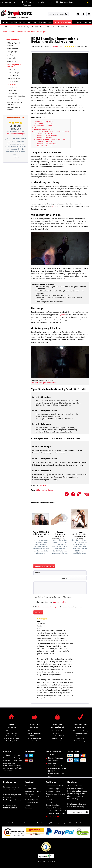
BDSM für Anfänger (14, 73)
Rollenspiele (11, 58)
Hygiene (62, 315)
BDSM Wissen (12, 84)
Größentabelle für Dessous (35, 797)
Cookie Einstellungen (54, 805)
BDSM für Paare (12, 70)
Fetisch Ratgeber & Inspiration (13, 108)
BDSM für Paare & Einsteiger (13, 44)
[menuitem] (58, 15)
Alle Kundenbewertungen (16, 134)
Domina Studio (12, 90)
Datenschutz (51, 799)
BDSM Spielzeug (13, 48)
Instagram (31, 760)
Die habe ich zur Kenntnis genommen (59, 607)
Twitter (31, 756)
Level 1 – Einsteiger (44, 134)
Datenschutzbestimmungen (48, 607)
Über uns (28, 786)
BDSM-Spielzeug (13, 76)
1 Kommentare (57, 47)
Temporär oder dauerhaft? (43, 121)
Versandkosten (30, 788)
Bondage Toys (12, 52)
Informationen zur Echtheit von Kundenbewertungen (56, 812)
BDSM (81, 95)
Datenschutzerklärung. (61, 602)
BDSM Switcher (41, 490)
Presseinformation (53, 791)
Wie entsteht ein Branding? (43, 125)
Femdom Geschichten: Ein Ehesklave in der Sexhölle (79, 535)
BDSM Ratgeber (12, 93)
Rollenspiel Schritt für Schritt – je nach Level (49, 140)
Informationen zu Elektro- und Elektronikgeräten (56, 787)
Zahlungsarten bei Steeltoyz (31, 804)
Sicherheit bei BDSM (14, 79)
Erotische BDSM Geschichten (16, 96)
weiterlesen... (8, 771)
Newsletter (29, 808)
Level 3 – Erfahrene (44, 138)
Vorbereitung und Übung (42, 123)
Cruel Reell (43, 485)
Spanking (10, 55)
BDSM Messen (12, 87)
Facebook (26, 756)
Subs (54, 206)
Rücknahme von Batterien (56, 794)
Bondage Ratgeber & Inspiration (14, 103)
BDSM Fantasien (13, 81)
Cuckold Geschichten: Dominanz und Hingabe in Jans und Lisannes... (60, 535)
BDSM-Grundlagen (39, 383)
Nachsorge (37, 127)
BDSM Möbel (11, 61)
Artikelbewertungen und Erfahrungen (34, 793)
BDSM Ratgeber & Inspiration (14, 66)
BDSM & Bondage (12, 39)
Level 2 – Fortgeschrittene (46, 136)
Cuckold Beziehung (13, 99)
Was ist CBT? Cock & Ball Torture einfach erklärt (41, 534)
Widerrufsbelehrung (53, 808)
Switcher (51, 490)
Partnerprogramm (31, 799)
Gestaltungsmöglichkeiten (42, 129)
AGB (48, 797)
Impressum (50, 802)
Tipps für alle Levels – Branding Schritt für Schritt (51, 131)
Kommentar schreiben (44, 566)
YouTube (26, 760)
